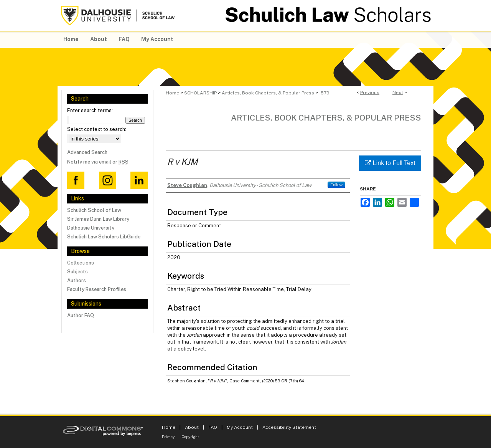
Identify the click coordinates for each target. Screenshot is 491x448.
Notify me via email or (98, 162)
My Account (240, 427)
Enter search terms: (90, 110)
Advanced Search (87, 152)
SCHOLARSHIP (200, 93)
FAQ (213, 427)
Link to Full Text (390, 163)
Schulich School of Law (94, 210)
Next (398, 93)
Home (172, 93)
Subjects (77, 272)
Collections (81, 263)
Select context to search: (97, 129)
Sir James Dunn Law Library (98, 219)
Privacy (168, 436)
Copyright (190, 436)
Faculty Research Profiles (97, 289)
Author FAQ (81, 315)
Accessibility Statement (289, 427)
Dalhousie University (91, 228)
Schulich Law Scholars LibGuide (104, 237)
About (192, 427)
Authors (77, 280)
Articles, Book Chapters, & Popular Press (268, 93)
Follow (336, 185)
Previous (370, 93)
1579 (324, 93)
